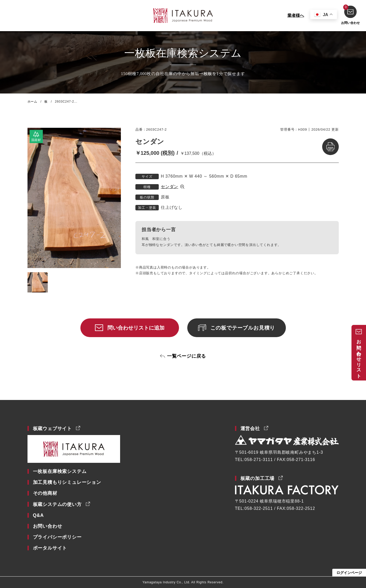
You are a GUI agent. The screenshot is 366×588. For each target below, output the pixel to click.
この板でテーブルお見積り (243, 328)
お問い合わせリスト (359, 356)
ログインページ (349, 573)
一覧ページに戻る (187, 356)
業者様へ (296, 15)
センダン (170, 187)
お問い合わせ (350, 15)
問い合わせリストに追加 (136, 328)
